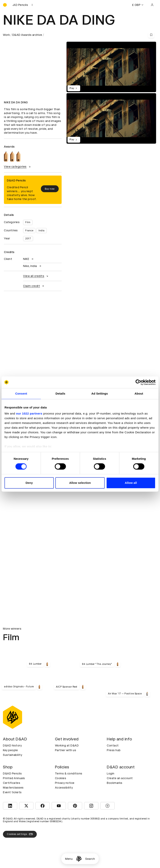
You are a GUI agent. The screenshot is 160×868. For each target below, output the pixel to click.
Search (90, 859)
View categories (18, 167)
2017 (28, 239)
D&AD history (12, 745)
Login (111, 773)
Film (28, 222)
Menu (69, 859)
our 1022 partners (29, 413)
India (42, 231)
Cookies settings (20, 834)
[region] (111, 118)
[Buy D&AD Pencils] (22, 5)
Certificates (12, 783)
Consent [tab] (21, 393)
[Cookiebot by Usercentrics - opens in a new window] (138, 382)
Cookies (61, 778)
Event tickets (12, 792)
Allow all (131, 483)
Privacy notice (65, 783)
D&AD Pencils (12, 773)
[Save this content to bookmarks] (151, 35)
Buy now (50, 189)
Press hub (114, 750)
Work (6, 35)
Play (74, 88)
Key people (10, 750)
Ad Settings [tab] (100, 393)
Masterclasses (13, 788)
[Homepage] (79, 859)
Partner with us (66, 750)
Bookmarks (115, 783)
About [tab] (139, 393)
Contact (113, 745)
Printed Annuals (14, 778)
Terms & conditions (69, 773)
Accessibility (64, 788)
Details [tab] (60, 393)
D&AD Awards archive (27, 35)
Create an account (120, 778)
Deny (29, 483)
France (29, 231)
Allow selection (80, 483)
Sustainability (13, 755)
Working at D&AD (67, 745)
